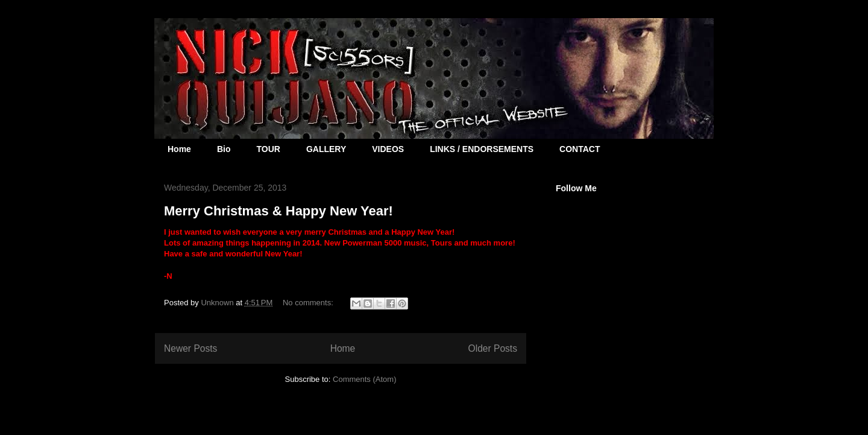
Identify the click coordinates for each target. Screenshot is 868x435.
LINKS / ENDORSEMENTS (482, 149)
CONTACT (580, 149)
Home (179, 149)
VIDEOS (388, 149)
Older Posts (493, 348)
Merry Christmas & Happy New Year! (278, 211)
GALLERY (326, 149)
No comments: (309, 303)
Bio (224, 149)
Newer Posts (190, 348)
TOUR (268, 149)
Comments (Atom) (364, 379)
